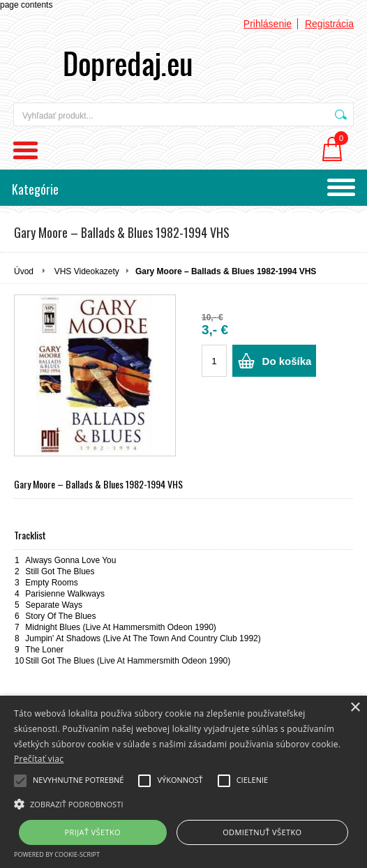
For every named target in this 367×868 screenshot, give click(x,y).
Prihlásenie (268, 24)
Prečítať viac (39, 759)
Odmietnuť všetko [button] (262, 832)
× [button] (355, 708)
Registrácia (329, 24)
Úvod (24, 271)
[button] (183, 803)
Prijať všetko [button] (93, 832)
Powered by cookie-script (57, 854)
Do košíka (287, 361)
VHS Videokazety (87, 271)
